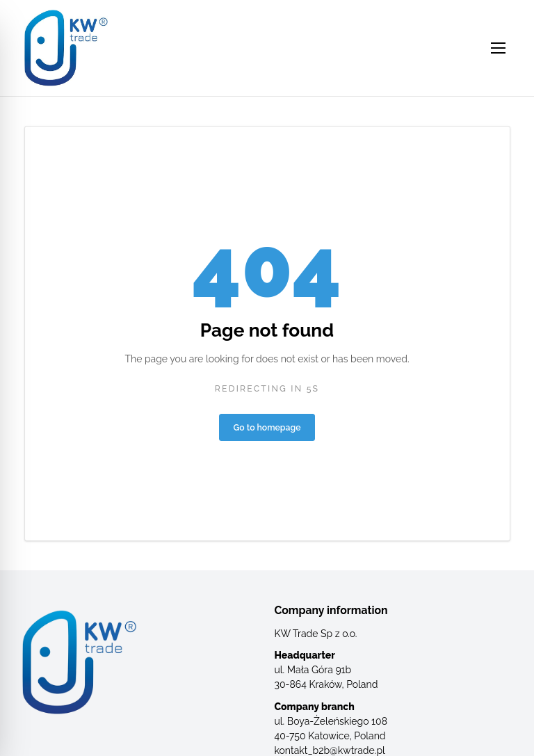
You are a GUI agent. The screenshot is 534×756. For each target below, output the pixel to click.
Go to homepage (267, 427)
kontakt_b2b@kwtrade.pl (330, 750)
